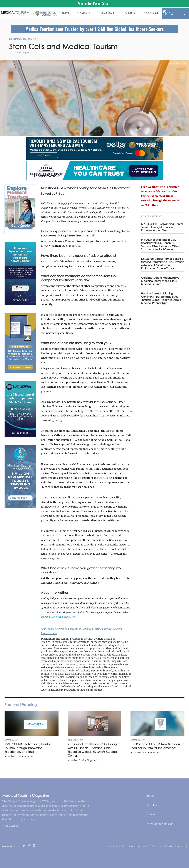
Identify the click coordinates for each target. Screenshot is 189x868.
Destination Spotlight (178, 63)
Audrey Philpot (22, 53)
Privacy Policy (149, 846)
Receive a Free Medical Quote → (95, 3)
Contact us (12, 826)
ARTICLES (85, 13)
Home (151, 796)
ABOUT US (130, 13)
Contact (152, 814)
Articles (152, 805)
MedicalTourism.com (160, 824)
